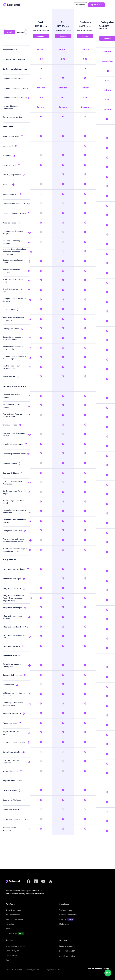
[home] (30, 5)
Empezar (96, 5)
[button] (109, 5)
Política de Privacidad (14, 970)
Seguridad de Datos (54, 970)
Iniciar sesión (80, 5)
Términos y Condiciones (34, 970)
